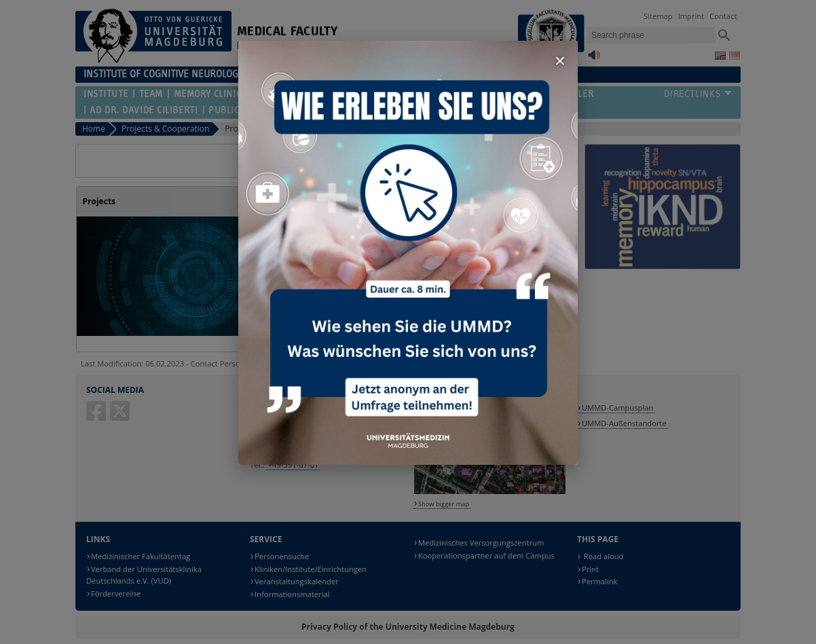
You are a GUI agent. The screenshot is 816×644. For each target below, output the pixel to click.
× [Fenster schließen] (560, 61)
